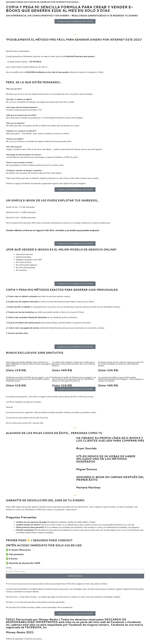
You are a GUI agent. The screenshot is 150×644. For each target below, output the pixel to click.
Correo (9, 568)
